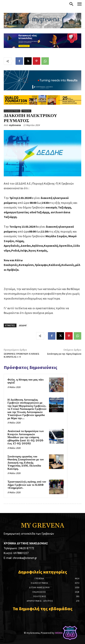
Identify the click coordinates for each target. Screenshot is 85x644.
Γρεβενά (26, 111)
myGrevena (15, 125)
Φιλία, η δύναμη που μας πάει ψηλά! (26, 381)
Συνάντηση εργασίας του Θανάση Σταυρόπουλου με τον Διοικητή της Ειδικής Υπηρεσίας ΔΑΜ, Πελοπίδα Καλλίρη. (26, 463)
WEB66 (59, 633)
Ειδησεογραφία (12, 111)
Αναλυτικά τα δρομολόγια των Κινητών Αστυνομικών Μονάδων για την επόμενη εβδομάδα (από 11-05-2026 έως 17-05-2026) (26, 437)
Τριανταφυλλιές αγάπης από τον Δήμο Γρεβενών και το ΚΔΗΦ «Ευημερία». (27, 485)
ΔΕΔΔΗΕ (23, 325)
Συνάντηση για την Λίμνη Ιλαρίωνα (64, 354)
